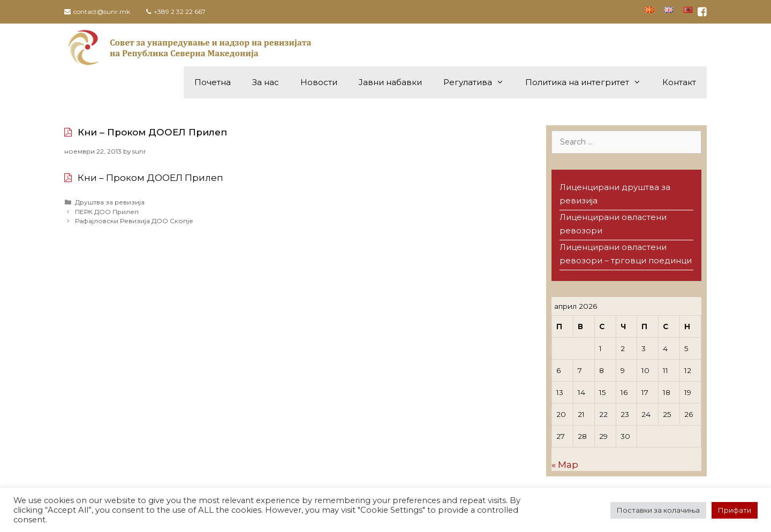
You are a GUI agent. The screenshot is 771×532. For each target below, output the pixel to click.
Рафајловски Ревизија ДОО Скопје (134, 221)
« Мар (565, 465)
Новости (319, 82)
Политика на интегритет (588, 82)
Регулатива (479, 82)
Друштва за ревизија (110, 202)
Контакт (679, 82)
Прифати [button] (735, 510)
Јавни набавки (390, 82)
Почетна (213, 82)
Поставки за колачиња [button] (658, 510)
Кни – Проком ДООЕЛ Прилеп (152, 132)
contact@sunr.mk (102, 12)
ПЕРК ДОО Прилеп (107, 212)
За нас (266, 82)
